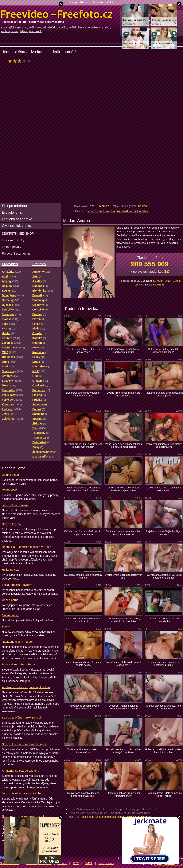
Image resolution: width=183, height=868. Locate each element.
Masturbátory (10, 615)
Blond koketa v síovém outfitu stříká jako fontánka (124, 751)
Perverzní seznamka (16, 253)
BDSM (6, 626)
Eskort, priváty (12, 247)
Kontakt (62, 863)
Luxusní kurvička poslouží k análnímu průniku (164, 664)
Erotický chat (12, 212)
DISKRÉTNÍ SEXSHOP (18, 234)
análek (73, 28)
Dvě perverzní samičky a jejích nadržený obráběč (83, 394)
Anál (92, 206)
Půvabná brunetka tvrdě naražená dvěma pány (164, 394)
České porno (10, 600)
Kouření (143, 206)
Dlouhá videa (10, 475)
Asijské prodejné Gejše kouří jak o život (164, 533)
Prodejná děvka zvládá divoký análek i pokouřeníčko (123, 620)
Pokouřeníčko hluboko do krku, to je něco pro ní (123, 664)
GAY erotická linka (17, 226)
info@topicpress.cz (114, 817)
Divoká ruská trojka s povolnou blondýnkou (164, 489)
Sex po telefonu (79, 2)
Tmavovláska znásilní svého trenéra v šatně (83, 707)
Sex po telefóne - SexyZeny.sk (22, 717)
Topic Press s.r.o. (91, 817)
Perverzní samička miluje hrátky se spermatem (164, 445)
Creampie (103, 206)
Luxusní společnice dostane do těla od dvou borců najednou (83, 489)
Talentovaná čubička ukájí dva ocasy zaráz (83, 351)
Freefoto (39, 264)
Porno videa (10, 490)
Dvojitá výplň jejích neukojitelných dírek (123, 576)
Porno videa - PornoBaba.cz (20, 664)
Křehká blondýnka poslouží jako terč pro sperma (164, 707)
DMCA (89, 863)
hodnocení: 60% (20, 61)
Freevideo (10, 264)
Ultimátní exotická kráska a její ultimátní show (124, 794)
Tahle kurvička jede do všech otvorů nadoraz (83, 751)
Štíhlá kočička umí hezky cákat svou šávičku (83, 620)
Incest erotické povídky (17, 585)
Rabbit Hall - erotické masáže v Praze (27, 547)
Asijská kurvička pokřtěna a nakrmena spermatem (123, 489)
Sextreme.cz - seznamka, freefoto (24, 816)
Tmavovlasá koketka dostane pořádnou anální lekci (83, 794)
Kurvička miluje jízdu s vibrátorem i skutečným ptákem (83, 445)
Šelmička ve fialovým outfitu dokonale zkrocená (164, 351)
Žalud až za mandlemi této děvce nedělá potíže (83, 664)
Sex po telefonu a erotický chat (22, 793)
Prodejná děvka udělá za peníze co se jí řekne (164, 794)
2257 (76, 863)
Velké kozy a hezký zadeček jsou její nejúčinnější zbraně (123, 445)
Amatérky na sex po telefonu (21, 771)
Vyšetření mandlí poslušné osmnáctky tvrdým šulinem (123, 707)
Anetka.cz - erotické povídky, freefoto (26, 687)
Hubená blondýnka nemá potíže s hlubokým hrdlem (164, 751)
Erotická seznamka (17, 219)
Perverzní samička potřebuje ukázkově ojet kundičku (118, 211)
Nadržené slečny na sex (18, 642)
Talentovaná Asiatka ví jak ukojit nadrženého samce (164, 576)
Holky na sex (10, 570)
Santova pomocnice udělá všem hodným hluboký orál (123, 533)
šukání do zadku (88, 28)
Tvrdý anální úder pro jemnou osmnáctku (164, 620)
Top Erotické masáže (15, 505)
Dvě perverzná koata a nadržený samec (83, 576)
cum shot (105, 28)
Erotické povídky (103, 2)
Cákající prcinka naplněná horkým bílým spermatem (83, 533)
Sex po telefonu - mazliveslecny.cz (24, 744)
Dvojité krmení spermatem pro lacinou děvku (123, 394)
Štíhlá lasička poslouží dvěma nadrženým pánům (123, 351)
